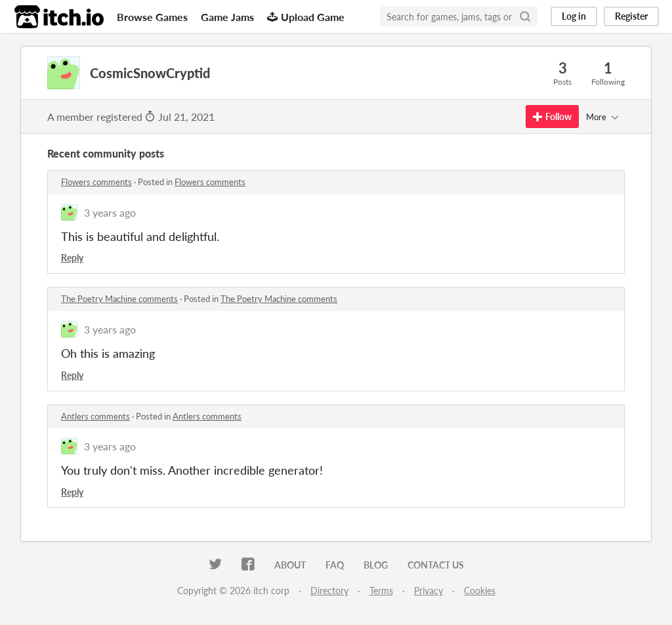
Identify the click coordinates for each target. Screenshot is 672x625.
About (290, 565)
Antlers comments (95, 416)
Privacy (429, 591)
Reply (72, 258)
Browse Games (152, 17)
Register (631, 16)
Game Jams (227, 17)
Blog (376, 565)
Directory (329, 591)
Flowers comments (96, 182)
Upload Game (306, 17)
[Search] (525, 16)
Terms (381, 591)
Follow (552, 117)
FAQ (335, 565)
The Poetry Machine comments (119, 299)
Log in (574, 16)
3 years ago (110, 212)
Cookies (480, 591)
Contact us (436, 565)
